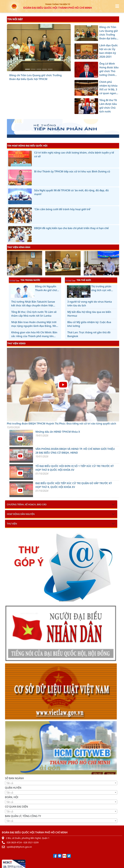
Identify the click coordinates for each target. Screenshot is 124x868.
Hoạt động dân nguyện (21, 514)
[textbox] (61, 783)
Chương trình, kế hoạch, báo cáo (27, 504)
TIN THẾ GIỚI (78, 280)
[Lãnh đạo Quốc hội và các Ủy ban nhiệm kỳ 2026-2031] (33, 69)
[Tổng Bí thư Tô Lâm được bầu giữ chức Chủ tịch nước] (50, 69)
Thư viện (12, 524)
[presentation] (9, 264)
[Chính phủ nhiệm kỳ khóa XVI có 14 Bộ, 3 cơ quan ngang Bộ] (44, 69)
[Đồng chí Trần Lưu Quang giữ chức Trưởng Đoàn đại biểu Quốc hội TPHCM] (28, 69)
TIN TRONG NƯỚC (25, 280)
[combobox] (61, 783)
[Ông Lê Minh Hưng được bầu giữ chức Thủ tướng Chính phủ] (39, 69)
